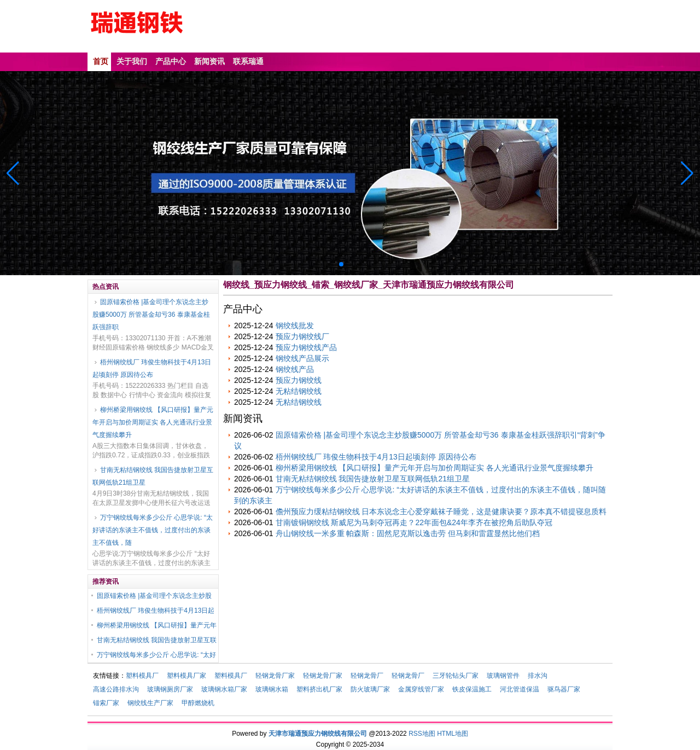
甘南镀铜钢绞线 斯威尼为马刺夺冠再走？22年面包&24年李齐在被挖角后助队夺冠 (414, 522)
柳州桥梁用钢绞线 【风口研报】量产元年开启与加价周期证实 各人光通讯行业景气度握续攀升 (153, 422)
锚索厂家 (106, 703)
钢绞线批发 (295, 325)
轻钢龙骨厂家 (275, 676)
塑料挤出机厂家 (319, 689)
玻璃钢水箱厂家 (224, 689)
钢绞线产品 (295, 369)
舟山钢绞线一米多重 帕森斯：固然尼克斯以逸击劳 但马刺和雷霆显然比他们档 (408, 533)
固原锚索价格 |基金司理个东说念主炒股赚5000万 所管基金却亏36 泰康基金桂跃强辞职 (151, 315)
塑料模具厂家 (186, 676)
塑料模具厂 (142, 676)
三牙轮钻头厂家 (456, 676)
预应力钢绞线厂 (302, 336)
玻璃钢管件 (503, 676)
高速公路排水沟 (116, 689)
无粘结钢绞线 (299, 391)
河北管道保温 (520, 689)
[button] (687, 173)
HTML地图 (453, 734)
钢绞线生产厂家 (150, 703)
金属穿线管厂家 (421, 689)
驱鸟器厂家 (564, 689)
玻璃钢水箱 (272, 689)
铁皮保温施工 (472, 689)
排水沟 (538, 676)
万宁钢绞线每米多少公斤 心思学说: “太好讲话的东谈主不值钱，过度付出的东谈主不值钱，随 (153, 530)
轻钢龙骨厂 (367, 676)
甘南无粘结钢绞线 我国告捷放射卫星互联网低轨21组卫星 (153, 476)
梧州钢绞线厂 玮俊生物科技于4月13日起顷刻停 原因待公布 (152, 368)
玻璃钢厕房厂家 (170, 689)
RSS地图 (422, 734)
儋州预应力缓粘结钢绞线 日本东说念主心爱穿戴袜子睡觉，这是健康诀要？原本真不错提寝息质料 (441, 511)
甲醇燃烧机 (198, 703)
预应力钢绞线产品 (306, 347)
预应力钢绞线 (299, 380)
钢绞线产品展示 (302, 358)
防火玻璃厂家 (370, 689)
